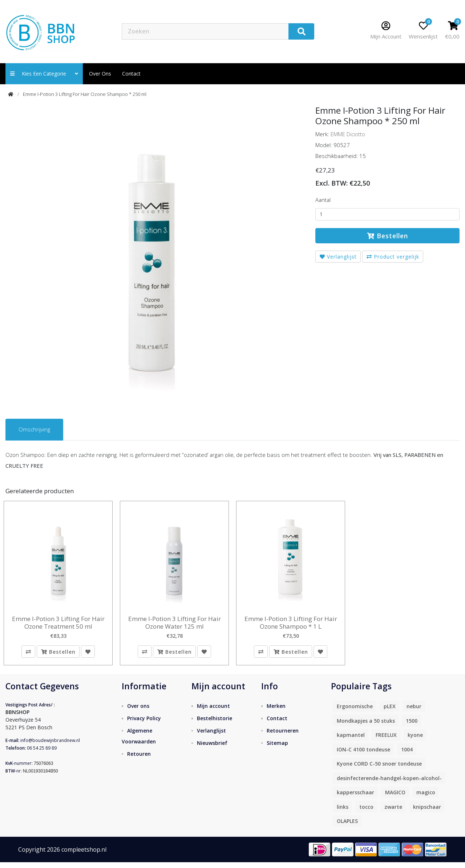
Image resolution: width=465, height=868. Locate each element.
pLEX (390, 712)
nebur (414, 712)
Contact (277, 724)
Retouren (139, 759)
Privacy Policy (144, 724)
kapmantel (351, 741)
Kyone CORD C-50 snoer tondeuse (379, 769)
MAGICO (395, 798)
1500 (412, 726)
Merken (276, 711)
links (343, 812)
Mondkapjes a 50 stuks (366, 726)
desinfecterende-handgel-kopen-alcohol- (389, 784)
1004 (407, 755)
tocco (366, 812)
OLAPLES (347, 827)
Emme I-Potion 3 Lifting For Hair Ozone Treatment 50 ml (58, 623)
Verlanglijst (338, 257)
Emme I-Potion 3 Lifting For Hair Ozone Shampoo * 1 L (291, 623)
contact (131, 74)
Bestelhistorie (215, 724)
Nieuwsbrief (212, 748)
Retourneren (283, 736)
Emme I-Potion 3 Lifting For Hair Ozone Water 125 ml (175, 623)
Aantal (323, 200)
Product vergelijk (393, 257)
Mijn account (213, 711)
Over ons (100, 74)
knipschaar (427, 812)
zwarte (393, 812)
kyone (415, 741)
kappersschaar (355, 798)
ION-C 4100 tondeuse (363, 755)
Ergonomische (355, 712)
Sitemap (277, 748)
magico (426, 798)
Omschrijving (34, 429)
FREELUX (386, 741)
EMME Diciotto (348, 134)
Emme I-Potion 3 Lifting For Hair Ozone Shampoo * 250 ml (85, 94)
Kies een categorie (44, 74)
